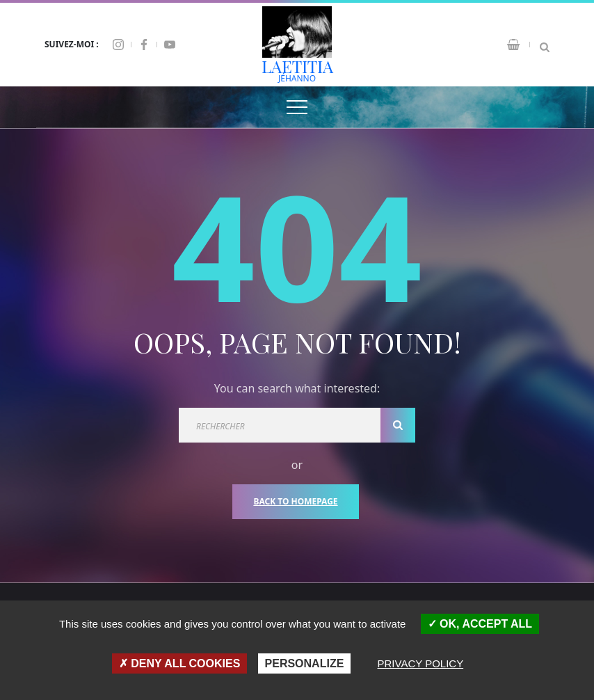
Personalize (305, 663)
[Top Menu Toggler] (297, 107)
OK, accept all (480, 624)
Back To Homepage (295, 501)
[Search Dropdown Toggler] (545, 45)
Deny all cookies (180, 663)
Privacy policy (421, 663)
